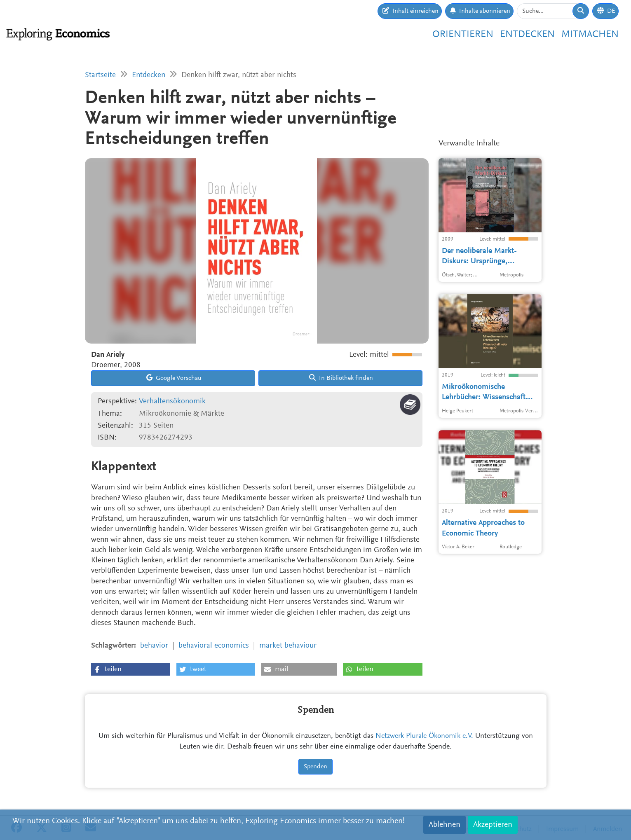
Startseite (100, 75)
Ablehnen (445, 825)
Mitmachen (590, 35)
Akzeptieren (493, 825)
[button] (131, 669)
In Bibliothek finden (341, 378)
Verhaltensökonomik (172, 401)
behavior (154, 646)
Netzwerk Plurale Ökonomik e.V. (424, 736)
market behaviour (288, 646)
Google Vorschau (174, 378)
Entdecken (527, 35)
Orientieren (463, 35)
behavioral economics (214, 646)
